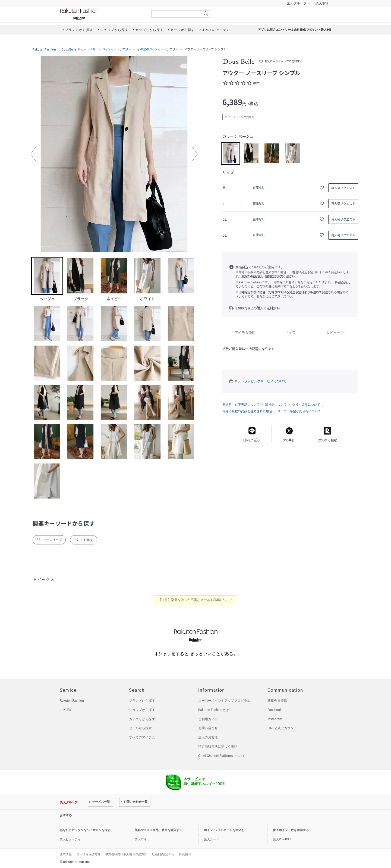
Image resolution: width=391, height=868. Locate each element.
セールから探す (140, 728)
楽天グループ (297, 3)
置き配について (276, 405)
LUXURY (66, 710)
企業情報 (66, 854)
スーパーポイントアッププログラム (224, 701)
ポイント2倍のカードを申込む (224, 830)
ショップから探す (142, 710)
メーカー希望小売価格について (299, 411)
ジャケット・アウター (117, 49)
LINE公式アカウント (282, 728)
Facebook (275, 710)
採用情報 (185, 854)
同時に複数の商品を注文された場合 (247, 411)
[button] (34, 154)
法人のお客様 (208, 737)
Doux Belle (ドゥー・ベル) (79, 49)
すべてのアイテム (142, 737)
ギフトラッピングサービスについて (260, 381)
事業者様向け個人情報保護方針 (126, 854)
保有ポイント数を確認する (291, 830)
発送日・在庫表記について (241, 405)
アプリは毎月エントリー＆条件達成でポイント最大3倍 (295, 30)
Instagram (275, 719)
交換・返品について (306, 405)
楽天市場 (322, 3)
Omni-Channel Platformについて (222, 756)
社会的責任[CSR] (163, 854)
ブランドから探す (142, 701)
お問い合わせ (208, 728)
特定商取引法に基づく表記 (218, 747)
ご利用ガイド (208, 719)
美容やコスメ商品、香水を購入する (159, 830)
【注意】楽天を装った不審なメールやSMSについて (196, 600)
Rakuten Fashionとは (214, 710)
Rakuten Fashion (102, 14)
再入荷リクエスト (343, 188)
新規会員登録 (277, 701)
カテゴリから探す (142, 719)
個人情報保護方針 (89, 854)
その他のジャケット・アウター (158, 49)
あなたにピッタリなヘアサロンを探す (85, 830)
